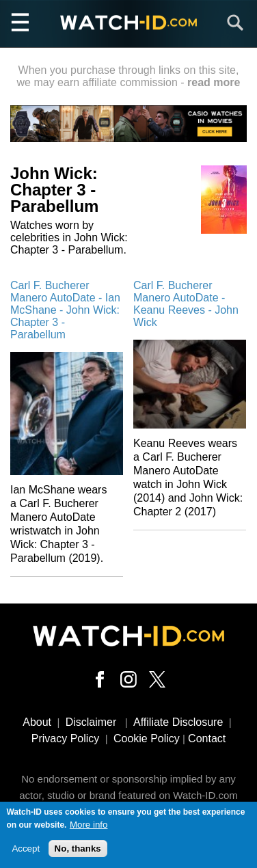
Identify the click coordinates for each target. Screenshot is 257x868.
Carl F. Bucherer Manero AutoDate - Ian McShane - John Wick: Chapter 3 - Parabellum (65, 310)
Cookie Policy (147, 738)
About (37, 722)
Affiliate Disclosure (178, 722)
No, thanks (78, 851)
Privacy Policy (66, 738)
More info (89, 827)
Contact (207, 738)
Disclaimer (91, 722)
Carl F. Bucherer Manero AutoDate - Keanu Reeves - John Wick (186, 304)
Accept (26, 851)
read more (214, 82)
